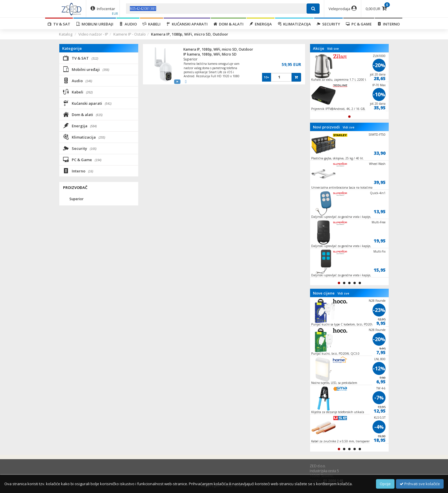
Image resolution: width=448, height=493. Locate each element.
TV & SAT (59, 24)
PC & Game (359, 24)
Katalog (66, 34)
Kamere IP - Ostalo (130, 34)
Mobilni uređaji (95, 24)
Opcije (385, 484)
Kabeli (152, 24)
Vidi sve (333, 49)
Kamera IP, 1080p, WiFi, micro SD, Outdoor (218, 49)
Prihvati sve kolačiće (420, 484)
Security (328, 24)
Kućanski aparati (187, 24)
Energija (261, 24)
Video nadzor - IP (93, 34)
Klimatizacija (294, 24)
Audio (128, 24)
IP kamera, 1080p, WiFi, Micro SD (210, 54)
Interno (389, 24)
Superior (190, 59)
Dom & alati (228, 24)
